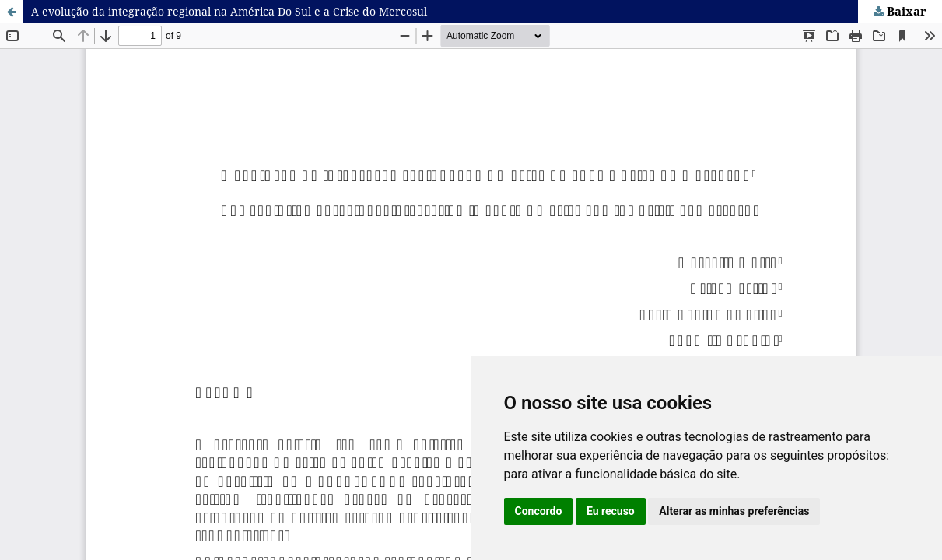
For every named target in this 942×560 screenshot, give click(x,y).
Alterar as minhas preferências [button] (734, 511)
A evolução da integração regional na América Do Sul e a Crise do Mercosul (229, 11)
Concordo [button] (539, 511)
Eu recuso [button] (611, 511)
